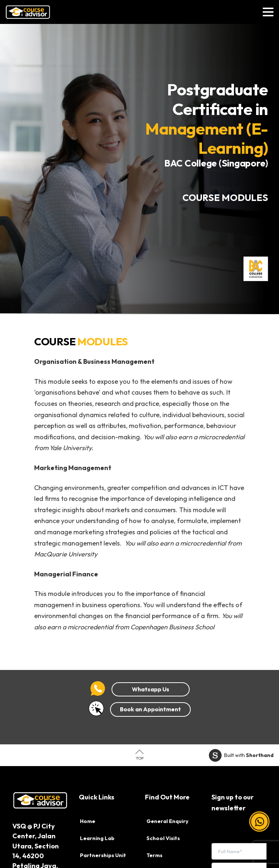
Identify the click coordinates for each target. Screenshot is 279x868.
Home (88, 821)
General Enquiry (167, 821)
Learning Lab (97, 838)
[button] (259, 826)
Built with (241, 755)
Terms (154, 855)
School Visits (163, 838)
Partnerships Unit (103, 855)
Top (140, 758)
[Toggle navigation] (268, 12)
